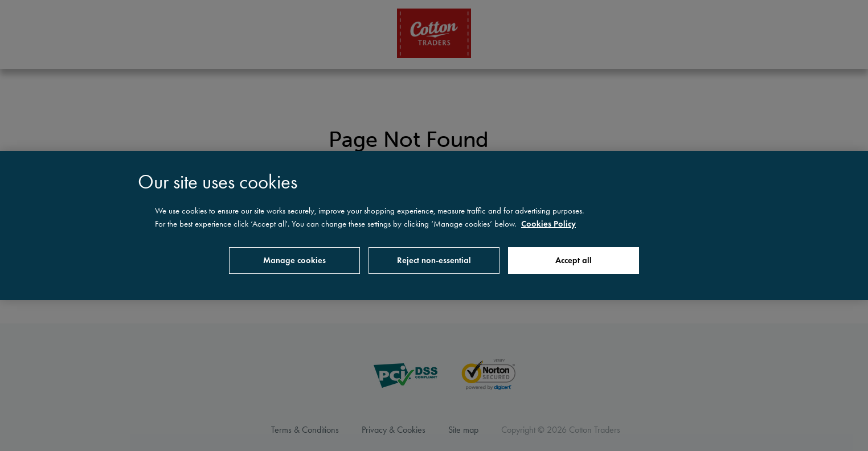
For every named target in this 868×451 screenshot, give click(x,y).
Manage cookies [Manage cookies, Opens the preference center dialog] (294, 260)
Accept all (574, 260)
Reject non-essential (434, 260)
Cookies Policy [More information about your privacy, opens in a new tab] (548, 224)
